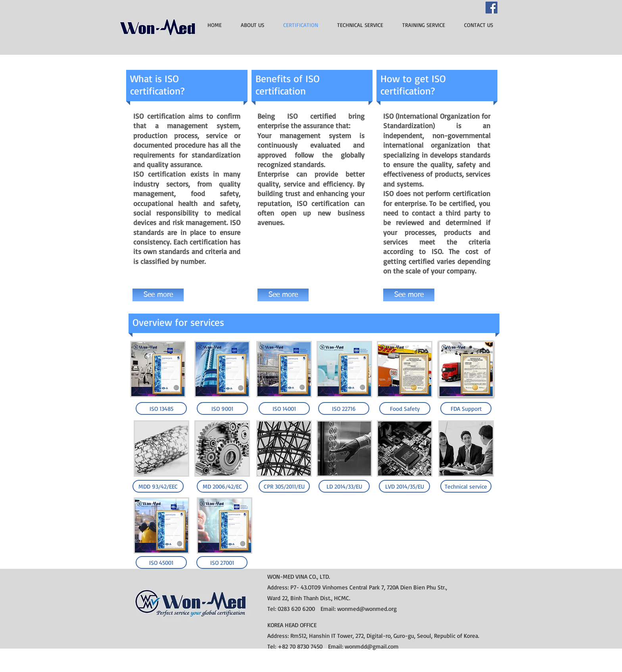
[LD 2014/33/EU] (344, 486)
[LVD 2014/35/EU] (404, 486)
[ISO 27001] (222, 562)
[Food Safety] (405, 408)
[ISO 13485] (161, 408)
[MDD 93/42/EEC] (158, 486)
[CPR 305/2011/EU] (284, 486)
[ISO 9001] (222, 408)
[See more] (158, 295)
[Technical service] (466, 486)
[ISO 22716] (344, 408)
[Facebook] (491, 8)
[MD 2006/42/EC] (222, 486)
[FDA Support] (466, 408)
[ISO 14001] (284, 408)
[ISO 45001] (161, 562)
